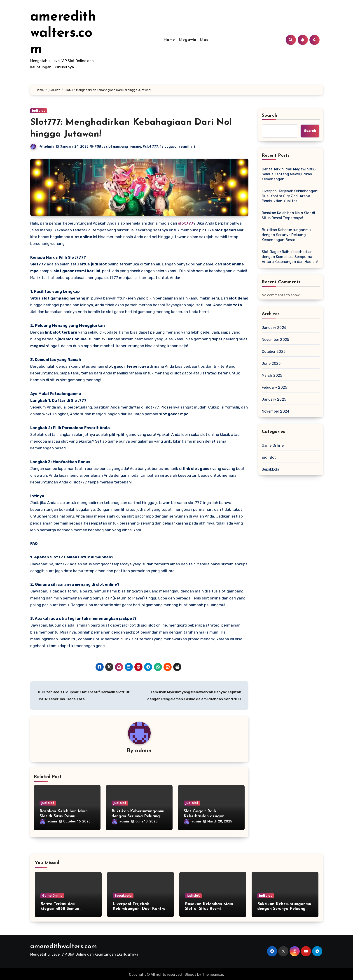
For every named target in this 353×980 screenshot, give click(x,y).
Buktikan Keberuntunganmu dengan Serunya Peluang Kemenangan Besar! (139, 817)
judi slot (39, 111)
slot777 (186, 223)
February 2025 (275, 387)
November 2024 (276, 411)
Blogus (190, 973)
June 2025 (271, 363)
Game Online (273, 445)
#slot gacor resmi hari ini (180, 147)
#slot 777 (151, 147)
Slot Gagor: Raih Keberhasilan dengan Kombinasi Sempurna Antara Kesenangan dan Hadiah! (290, 257)
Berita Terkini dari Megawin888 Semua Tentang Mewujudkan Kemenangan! (289, 174)
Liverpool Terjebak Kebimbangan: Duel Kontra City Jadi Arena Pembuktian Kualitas (290, 196)
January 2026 (274, 328)
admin (49, 147)
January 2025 (274, 399)
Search (270, 116)
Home (169, 40)
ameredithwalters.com (63, 33)
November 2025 (276, 340)
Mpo (204, 40)
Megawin (187, 40)
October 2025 (274, 352)
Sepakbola (271, 469)
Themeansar (213, 973)
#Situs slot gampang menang (118, 147)
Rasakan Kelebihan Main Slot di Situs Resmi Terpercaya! (64, 817)
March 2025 (272, 375)
